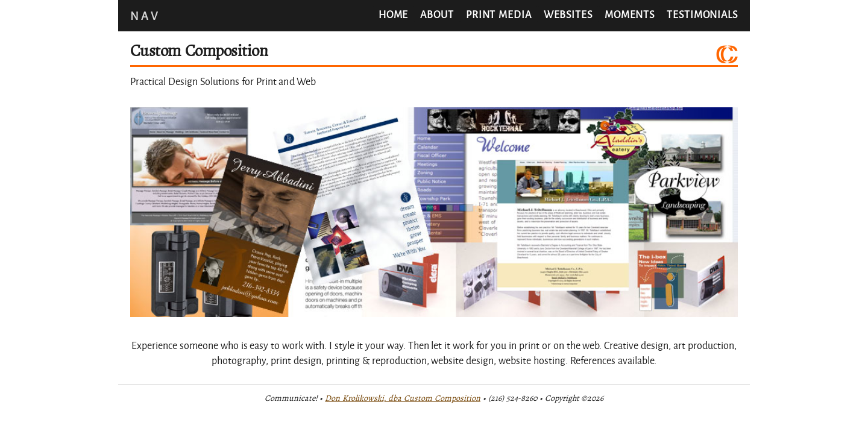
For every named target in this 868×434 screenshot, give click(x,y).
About (437, 14)
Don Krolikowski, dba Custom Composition (403, 398)
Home (394, 14)
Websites (568, 14)
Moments (630, 14)
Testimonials (702, 14)
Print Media (499, 14)
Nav (145, 16)
